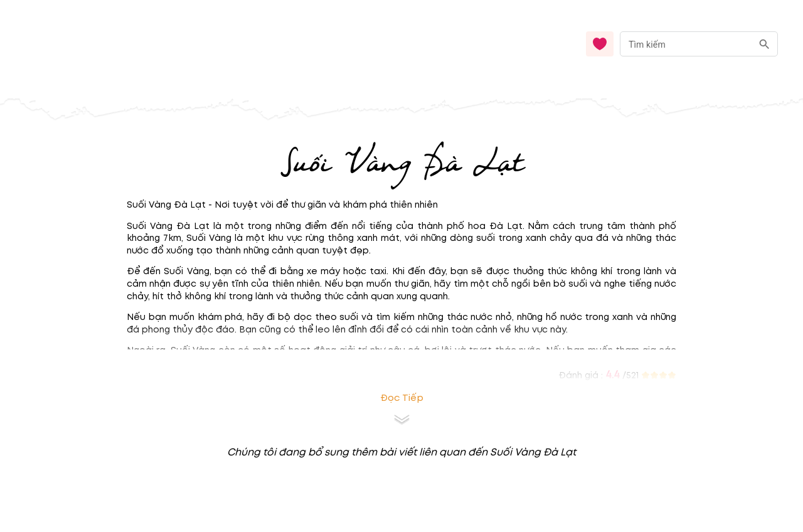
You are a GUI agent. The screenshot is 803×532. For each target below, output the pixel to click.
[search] (764, 44)
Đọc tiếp (402, 398)
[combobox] (699, 44)
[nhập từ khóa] (686, 44)
